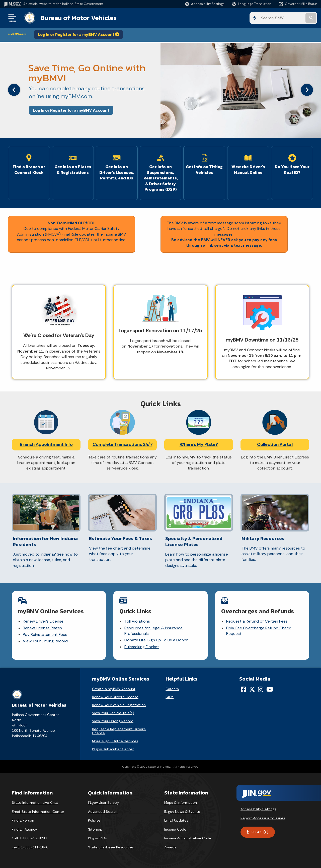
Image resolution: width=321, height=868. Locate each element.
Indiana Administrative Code (188, 838)
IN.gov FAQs (97, 838)
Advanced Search (103, 812)
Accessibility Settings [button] (258, 809)
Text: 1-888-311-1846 (30, 847)
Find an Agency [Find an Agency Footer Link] (24, 829)
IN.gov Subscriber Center (113, 749)
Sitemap (95, 829)
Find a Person (23, 820)
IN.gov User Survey (103, 803)
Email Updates (176, 820)
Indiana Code (175, 829)
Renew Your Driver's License (115, 697)
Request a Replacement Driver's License (119, 731)
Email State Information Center (38, 812)
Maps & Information (181, 803)
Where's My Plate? (199, 444)
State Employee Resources (111, 847)
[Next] (307, 90)
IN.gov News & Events (182, 812)
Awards (170, 847)
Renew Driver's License (43, 621)
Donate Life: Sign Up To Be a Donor (156, 640)
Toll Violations (137, 621)
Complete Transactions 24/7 (123, 444)
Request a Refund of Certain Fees (257, 621)
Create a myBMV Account (114, 689)
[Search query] (281, 18)
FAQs (170, 697)
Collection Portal (275, 444)
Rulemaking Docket (142, 647)
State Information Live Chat (35, 803)
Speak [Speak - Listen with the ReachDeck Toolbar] (257, 832)
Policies (94, 820)
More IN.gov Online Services (115, 741)
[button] (205, 4)
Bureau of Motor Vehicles (79, 18)
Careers (172, 689)
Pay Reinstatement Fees (45, 635)
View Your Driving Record (45, 641)
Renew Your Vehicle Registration (119, 705)
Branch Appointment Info (46, 444)
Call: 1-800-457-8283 (29, 838)
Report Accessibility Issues (263, 818)
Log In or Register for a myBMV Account (78, 34)
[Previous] (14, 90)
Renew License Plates (42, 628)
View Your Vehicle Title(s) (113, 713)
